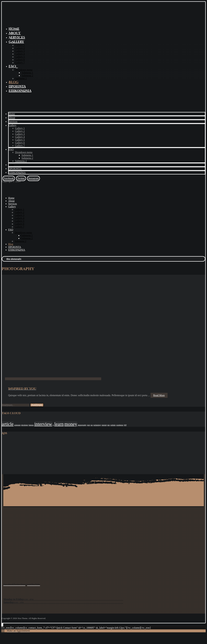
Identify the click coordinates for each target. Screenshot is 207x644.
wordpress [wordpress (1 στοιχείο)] (120, 425)
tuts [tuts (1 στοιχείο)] (108, 425)
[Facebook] (9, 178)
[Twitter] (21, 178)
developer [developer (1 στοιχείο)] (25, 425)
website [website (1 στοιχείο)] (113, 425)
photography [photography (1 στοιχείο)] (82, 425)
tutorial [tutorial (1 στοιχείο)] (104, 425)
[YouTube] (36, 584)
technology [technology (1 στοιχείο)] (97, 425)
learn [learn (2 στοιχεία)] (59, 424)
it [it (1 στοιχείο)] (53, 425)
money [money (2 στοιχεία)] (71, 424)
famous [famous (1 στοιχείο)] (31, 425)
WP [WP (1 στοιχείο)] (125, 425)
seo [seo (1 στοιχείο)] (92, 425)
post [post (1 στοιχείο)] (89, 425)
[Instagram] (34, 178)
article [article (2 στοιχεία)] (8, 424)
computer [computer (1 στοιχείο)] (17, 425)
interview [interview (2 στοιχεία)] (43, 424)
